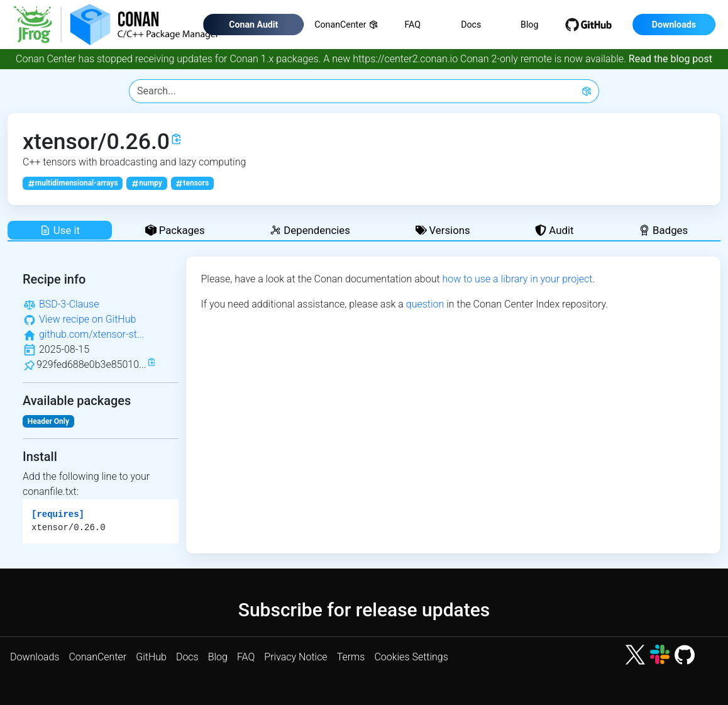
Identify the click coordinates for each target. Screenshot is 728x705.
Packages (175, 230)
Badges (663, 230)
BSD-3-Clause (69, 304)
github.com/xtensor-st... (91, 334)
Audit (554, 230)
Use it (60, 230)
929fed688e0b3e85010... (91, 364)
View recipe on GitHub (87, 319)
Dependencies (310, 230)
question (425, 304)
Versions (443, 230)
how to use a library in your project (517, 279)
